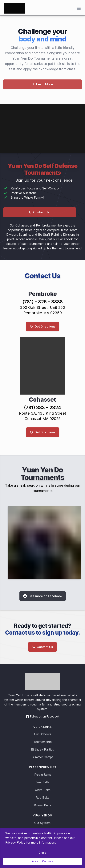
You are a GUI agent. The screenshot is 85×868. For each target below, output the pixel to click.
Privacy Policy (15, 842)
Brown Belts (42, 805)
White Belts (42, 790)
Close (42, 853)
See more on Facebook (43, 596)
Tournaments (42, 742)
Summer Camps (43, 757)
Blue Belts (43, 782)
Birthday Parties (42, 749)
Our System (42, 823)
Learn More (43, 84)
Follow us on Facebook (42, 717)
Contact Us (39, 212)
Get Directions (43, 326)
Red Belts (42, 798)
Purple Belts (43, 775)
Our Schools (43, 734)
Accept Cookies (42, 861)
